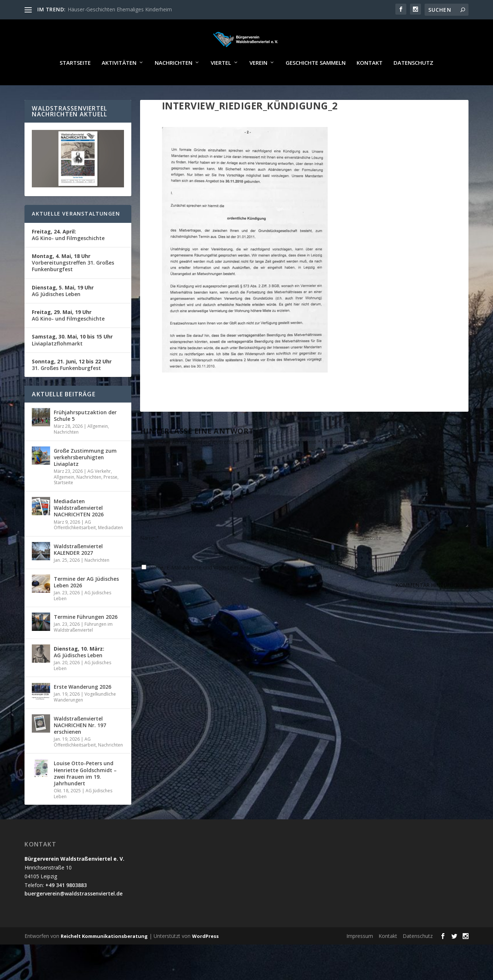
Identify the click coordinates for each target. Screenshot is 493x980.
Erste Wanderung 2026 (82, 708)
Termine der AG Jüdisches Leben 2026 (86, 603)
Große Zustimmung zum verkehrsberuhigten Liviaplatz (85, 478)
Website (372, 559)
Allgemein (98, 447)
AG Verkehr (99, 492)
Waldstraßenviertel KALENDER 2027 (78, 571)
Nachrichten (174, 84)
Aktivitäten (119, 84)
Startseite (75, 84)
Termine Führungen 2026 (86, 638)
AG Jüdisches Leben (63, 312)
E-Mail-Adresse (273, 559)
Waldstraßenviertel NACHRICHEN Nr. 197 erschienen (80, 746)
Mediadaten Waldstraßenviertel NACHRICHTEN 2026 (79, 529)
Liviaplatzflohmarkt (72, 361)
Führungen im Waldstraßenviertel (83, 648)
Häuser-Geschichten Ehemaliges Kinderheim (120, 9)
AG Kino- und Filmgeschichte (68, 256)
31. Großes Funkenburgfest (72, 386)
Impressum (360, 957)
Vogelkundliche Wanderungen (85, 718)
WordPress (205, 957)
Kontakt (370, 84)
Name (150, 559)
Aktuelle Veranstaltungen (76, 235)
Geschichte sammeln (316, 84)
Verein (258, 84)
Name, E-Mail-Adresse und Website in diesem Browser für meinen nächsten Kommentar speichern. (266, 589)
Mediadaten (110, 549)
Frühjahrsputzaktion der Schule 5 (85, 437)
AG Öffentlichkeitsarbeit (75, 546)
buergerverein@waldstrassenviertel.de (74, 915)
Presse (110, 498)
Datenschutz (413, 84)
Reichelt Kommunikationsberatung (104, 957)
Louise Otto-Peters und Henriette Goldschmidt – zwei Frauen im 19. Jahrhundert (85, 794)
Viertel (221, 84)
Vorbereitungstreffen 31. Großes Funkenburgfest (73, 284)
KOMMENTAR (157, 476)
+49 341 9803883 (66, 906)
